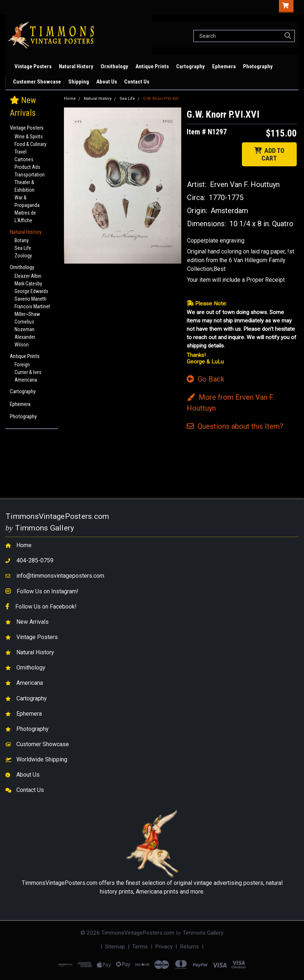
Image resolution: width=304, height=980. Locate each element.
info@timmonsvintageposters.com (60, 576)
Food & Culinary (31, 144)
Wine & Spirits (29, 137)
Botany (22, 240)
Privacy (164, 947)
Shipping (79, 82)
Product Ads (27, 167)
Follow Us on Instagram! (48, 591)
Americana (26, 380)
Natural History (76, 66)
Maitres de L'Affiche (25, 217)
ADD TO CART (269, 154)
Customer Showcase (37, 82)
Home (70, 99)
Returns (189, 947)
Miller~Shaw (27, 314)
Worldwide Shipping (42, 759)
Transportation (30, 175)
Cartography (190, 66)
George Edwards (31, 291)
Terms (140, 947)
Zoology (23, 256)
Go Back (206, 379)
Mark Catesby (28, 284)
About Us (107, 82)
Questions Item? (235, 426)
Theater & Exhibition (25, 186)
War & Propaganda (27, 201)
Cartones (24, 159)
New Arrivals (10, 66)
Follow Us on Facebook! (46, 607)
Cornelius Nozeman (25, 326)
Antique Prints (152, 66)
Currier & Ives (28, 372)
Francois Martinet (32, 306)
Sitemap (115, 947)
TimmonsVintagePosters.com (60, 883)
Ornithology (114, 66)
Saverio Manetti (31, 299)
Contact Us (137, 82)
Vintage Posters (33, 66)
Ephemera (224, 66)
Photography (258, 66)
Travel (21, 152)
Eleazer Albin (28, 276)
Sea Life (23, 248)
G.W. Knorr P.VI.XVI (161, 99)
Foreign (22, 365)
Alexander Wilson (25, 341)
